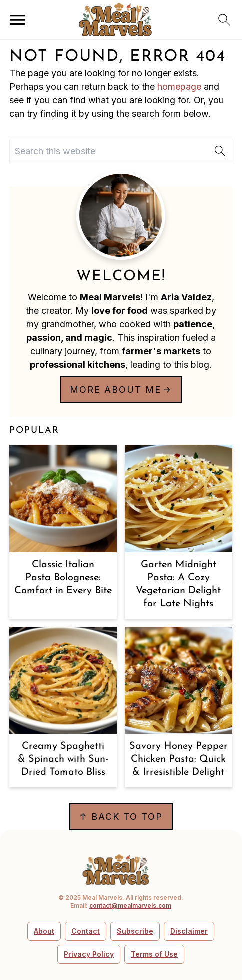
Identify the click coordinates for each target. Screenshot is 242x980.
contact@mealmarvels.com (130, 906)
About (44, 931)
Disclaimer (189, 931)
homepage (179, 87)
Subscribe (135, 931)
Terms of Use (154, 954)
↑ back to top (121, 817)
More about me (116, 390)
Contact (86, 931)
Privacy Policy (89, 954)
